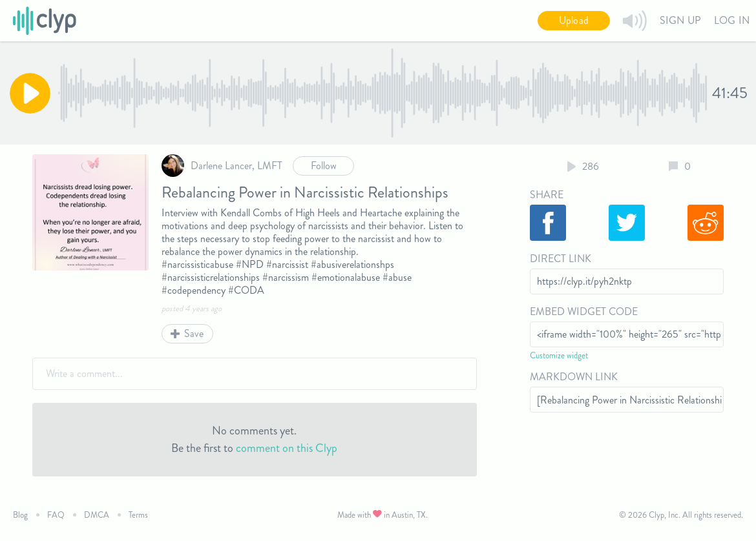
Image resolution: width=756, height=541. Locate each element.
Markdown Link (574, 377)
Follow (324, 166)
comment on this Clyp (287, 448)
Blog (20, 515)
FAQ (56, 515)
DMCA (97, 515)
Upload (574, 20)
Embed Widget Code (584, 311)
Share (547, 195)
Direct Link (561, 259)
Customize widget (559, 355)
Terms (138, 515)
